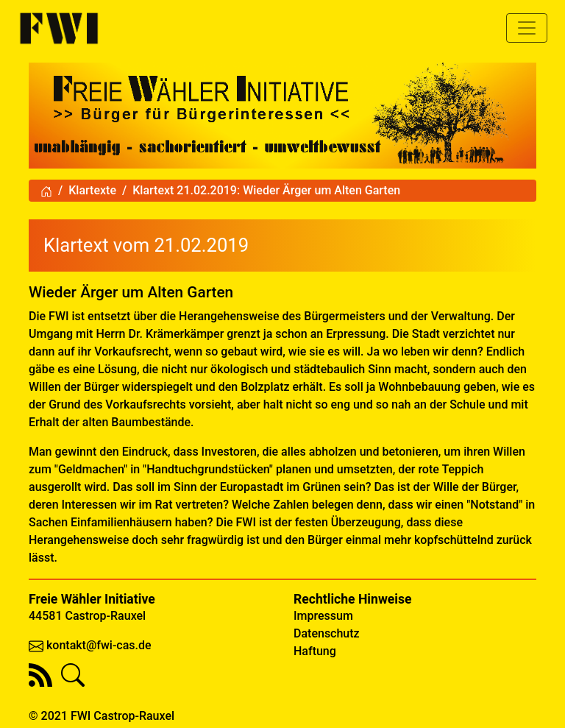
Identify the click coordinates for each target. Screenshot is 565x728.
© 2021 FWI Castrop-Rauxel (102, 716)
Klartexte (92, 190)
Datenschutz (327, 633)
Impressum (323, 616)
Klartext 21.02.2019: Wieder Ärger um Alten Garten (266, 190)
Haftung (315, 651)
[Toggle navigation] (527, 28)
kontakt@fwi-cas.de (99, 645)
